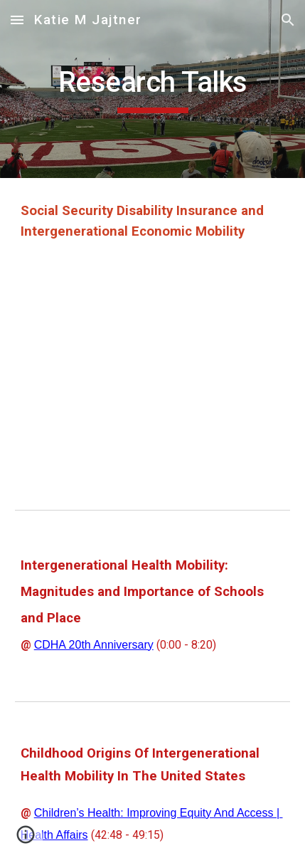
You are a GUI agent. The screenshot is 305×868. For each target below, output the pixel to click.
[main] (153, 89)
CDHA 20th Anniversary (94, 645)
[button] (17, 20)
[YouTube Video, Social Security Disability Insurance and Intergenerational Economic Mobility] (153, 376)
